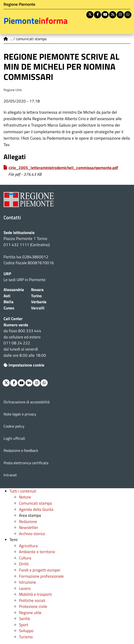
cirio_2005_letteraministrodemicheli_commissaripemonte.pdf (63, 168)
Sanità (24, 619)
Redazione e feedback (21, 450)
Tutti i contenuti (23, 491)
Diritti (24, 564)
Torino (36, 296)
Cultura (25, 558)
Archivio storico (32, 534)
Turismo (26, 637)
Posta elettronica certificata (26, 463)
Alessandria (14, 290)
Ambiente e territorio (37, 552)
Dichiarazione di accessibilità (27, 402)
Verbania (39, 302)
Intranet (10, 475)
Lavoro (25, 588)
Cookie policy (14, 426)
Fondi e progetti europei (40, 570)
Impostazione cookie (24, 365)
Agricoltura (28, 546)
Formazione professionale (41, 576)
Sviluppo (26, 631)
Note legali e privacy (20, 414)
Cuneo (9, 308)
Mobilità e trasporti (35, 594)
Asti (7, 296)
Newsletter (29, 527)
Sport (24, 625)
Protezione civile (33, 606)
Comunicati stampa (35, 503)
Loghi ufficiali (14, 438)
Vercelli (38, 308)
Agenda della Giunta (36, 509)
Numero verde (16, 325)
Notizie (25, 497)
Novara (37, 290)
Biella (9, 302)
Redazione (28, 522)
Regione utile (30, 613)
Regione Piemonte (19, 4)
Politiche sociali (32, 600)
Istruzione (28, 582)
